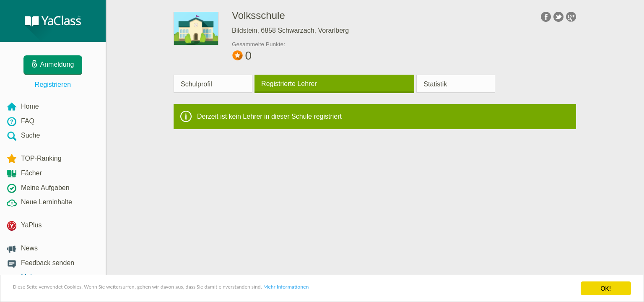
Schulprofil (196, 84)
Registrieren (53, 85)
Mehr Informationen (367, 289)
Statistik (435, 84)
